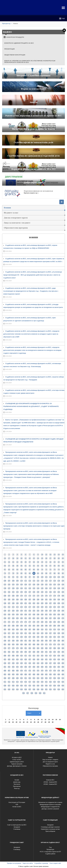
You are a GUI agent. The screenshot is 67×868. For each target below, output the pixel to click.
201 (26, 603)
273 (13, 622)
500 (21, 678)
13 (55, 555)
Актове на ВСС (17, 807)
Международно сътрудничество (50, 807)
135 (63, 584)
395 (21, 652)
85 (42, 573)
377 (9, 648)
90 (63, 573)
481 (5, 674)
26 (46, 558)
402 (50, 652)
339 (38, 637)
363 (13, 644)
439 (17, 663)
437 (9, 663)
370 (42, 644)
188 (34, 599)
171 (26, 596)
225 (63, 607)
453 (13, 667)
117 (50, 581)
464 (59, 667)
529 (17, 686)
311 (46, 629)
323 (34, 633)
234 (38, 611)
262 (30, 618)
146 (46, 588)
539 (59, 686)
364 (17, 644)
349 (17, 641)
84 (38, 573)
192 (50, 599)
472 (30, 671)
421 (5, 659)
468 (13, 671)
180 (63, 596)
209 (59, 603)
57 (50, 566)
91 (5, 577)
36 (26, 562)
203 (34, 603)
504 (38, 678)
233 (34, 611)
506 (46, 678)
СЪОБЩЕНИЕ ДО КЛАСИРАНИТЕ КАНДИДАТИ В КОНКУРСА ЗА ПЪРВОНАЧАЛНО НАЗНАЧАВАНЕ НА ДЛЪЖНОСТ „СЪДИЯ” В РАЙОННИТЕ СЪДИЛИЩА (31, 406)
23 (34, 558)
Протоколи (17, 784)
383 (34, 648)
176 (46, 596)
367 (30, 644)
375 (63, 644)
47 (9, 566)
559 (36, 693)
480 (63, 671)
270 (63, 618)
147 (50, 588)
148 (55, 588)
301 (5, 629)
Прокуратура (50, 849)
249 (38, 614)
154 (17, 592)
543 (13, 689)
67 (30, 570)
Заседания (17, 827)
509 (59, 678)
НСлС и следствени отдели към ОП (50, 852)
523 (55, 682)
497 (9, 678)
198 (13, 603)
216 (26, 607)
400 (42, 652)
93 (13, 577)
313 (55, 629)
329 (59, 633)
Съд (50, 847)
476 (46, 671)
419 (59, 656)
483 (13, 674)
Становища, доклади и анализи (50, 827)
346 (5, 641)
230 (21, 611)
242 (9, 614)
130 (42, 584)
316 (5, 633)
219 (38, 607)
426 (26, 659)
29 (59, 558)
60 (63, 566)
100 (42, 577)
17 (9, 558)
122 (9, 584)
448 (55, 663)
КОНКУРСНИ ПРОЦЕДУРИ (15, 37)
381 (26, 648)
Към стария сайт (55, 863)
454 (17, 667)
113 (34, 581)
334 (17, 637)
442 (30, 663)
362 (9, 644)
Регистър (17, 788)
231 (26, 611)
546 (26, 689)
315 (63, 629)
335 (21, 637)
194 (59, 599)
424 (17, 659)
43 (55, 562)
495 (63, 674)
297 (50, 626)
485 (21, 674)
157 (30, 592)
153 (13, 592)
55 (42, 566)
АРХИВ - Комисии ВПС (50, 782)
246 (26, 614)
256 (5, 618)
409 (17, 656)
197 (9, 603)
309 (38, 629)
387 (50, 648)
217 (30, 607)
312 (50, 629)
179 (59, 596)
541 (5, 689)
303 (13, 629)
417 (50, 656)
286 (5, 626)
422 (9, 659)
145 (42, 588)
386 (46, 648)
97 (30, 577)
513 (13, 682)
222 (50, 607)
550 (42, 689)
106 (5, 581)
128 (34, 584)
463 (55, 667)
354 (38, 641)
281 (46, 622)
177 (50, 596)
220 (42, 607)
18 (13, 558)
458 (34, 667)
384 (38, 648)
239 (59, 611)
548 (34, 689)
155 (21, 592)
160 (42, 592)
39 (38, 562)
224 (59, 607)
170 (21, 596)
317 (9, 633)
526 (5, 686)
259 (17, 618)
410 (21, 656)
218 (34, 607)
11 (46, 555)
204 (38, 603)
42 (50, 562)
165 (63, 592)
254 (59, 614)
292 (30, 626)
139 (17, 588)
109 (17, 581)
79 (17, 573)
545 (21, 689)
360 (63, 641)
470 (21, 671)
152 (9, 592)
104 (59, 577)
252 (50, 614)
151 (5, 592)
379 (17, 648)
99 (38, 577)
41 (46, 562)
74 (59, 570)
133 (55, 584)
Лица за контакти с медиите (34, 223)
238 (55, 611)
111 (26, 581)
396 (26, 652)
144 (38, 588)
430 (42, 659)
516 (26, 682)
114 (38, 581)
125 (21, 584)
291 (26, 626)
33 (13, 562)
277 (30, 622)
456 (26, 667)
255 (63, 614)
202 (30, 603)
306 (26, 629)
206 (46, 603)
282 (50, 622)
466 (5, 671)
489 (38, 674)
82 (30, 573)
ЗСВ (17, 805)
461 (46, 667)
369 (38, 644)
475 (42, 671)
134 (59, 584)
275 (21, 622)
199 (17, 603)
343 (55, 637)
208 (55, 603)
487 (30, 674)
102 (50, 577)
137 (9, 588)
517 (30, 682)
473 (34, 671)
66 (26, 570)
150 (63, 588)
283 (55, 622)
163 (55, 592)
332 (9, 637)
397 (30, 652)
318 (13, 633)
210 (63, 603)
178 (55, 596)
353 (34, 641)
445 (42, 663)
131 (46, 584)
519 (38, 682)
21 (26, 558)
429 (38, 659)
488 (34, 674)
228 (13, 611)
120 (63, 581)
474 (38, 671)
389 (59, 648)
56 (46, 566)
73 (55, 570)
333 (13, 637)
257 (9, 618)
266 (46, 618)
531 (26, 686)
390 (63, 648)
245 (21, 614)
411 (26, 656)
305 (21, 629)
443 (34, 663)
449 (59, 663)
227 (9, 611)
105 (63, 577)
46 (5, 566)
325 (42, 633)
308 (34, 629)
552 (50, 689)
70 (42, 570)
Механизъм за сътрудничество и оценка (50, 802)
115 (42, 581)
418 (55, 656)
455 (21, 667)
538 (55, 686)
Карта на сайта (28, 863)
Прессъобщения (50, 831)
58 (55, 566)
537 (50, 686)
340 (42, 637)
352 (30, 641)
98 (34, 577)
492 (50, 674)
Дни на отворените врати (34, 218)
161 (46, 592)
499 (17, 678)
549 (38, 689)
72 (50, 570)
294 (38, 626)
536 (46, 686)
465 (63, 667)
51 (26, 566)
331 (5, 637)
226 (5, 611)
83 (34, 573)
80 (21, 573)
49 (17, 566)
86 (46, 573)
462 (50, 667)
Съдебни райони (50, 854)
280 (42, 622)
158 (34, 592)
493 (55, 674)
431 (46, 659)
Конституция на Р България (17, 802)
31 (5, 562)
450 (63, 663)
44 (59, 562)
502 (30, 678)
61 (5, 570)
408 (13, 656)
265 (42, 618)
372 (50, 644)
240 (63, 611)
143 (34, 588)
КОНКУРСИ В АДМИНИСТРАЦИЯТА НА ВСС (19, 43)
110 (21, 581)
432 (50, 659)
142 (30, 588)
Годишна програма (17, 764)
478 (55, 671)
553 (55, 689)
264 (38, 618)
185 (21, 599)
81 (26, 573)
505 (42, 678)
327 (50, 633)
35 (21, 562)
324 (38, 633)
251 (46, 614)
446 (46, 663)
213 (13, 607)
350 (21, 641)
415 (42, 656)
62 (9, 570)
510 (63, 678)
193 (55, 599)
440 (21, 663)
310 (42, 629)
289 (17, 626)
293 (34, 626)
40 (42, 562)
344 (59, 637)
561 (44, 693)
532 (30, 686)
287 (9, 626)
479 (59, 671)
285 (63, 622)
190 (42, 599)
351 (26, 641)
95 (21, 577)
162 (50, 592)
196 (5, 603)
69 (38, 570)
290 (21, 626)
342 (50, 637)
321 (26, 633)
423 (13, 659)
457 (30, 667)
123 (13, 584)
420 (63, 656)
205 (42, 603)
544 (17, 689)
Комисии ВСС (50, 780)
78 (13, 573)
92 (9, 577)
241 (5, 614)
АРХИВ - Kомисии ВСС (50, 784)
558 (32, 693)
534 (38, 686)
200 (21, 603)
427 (30, 659)
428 (34, 659)
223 (55, 607)
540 (63, 686)
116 (46, 581)
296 (46, 626)
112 (30, 581)
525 (63, 682)
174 (38, 596)
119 (59, 581)
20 (21, 558)
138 (13, 588)
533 (34, 686)
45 (63, 562)
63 (13, 570)
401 (46, 652)
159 (38, 592)
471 (26, 671)
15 (63, 555)
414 (38, 656)
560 (40, 693)
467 (9, 671)
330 (63, 633)
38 (34, 562)
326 (46, 633)
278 (34, 622)
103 (55, 577)
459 (38, 667)
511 (5, 682)
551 (46, 689)
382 (30, 648)
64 (17, 570)
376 (5, 648)
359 (59, 641)
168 (13, 596)
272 (9, 622)
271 (5, 622)
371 (46, 644)
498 (13, 678)
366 (26, 644)
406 (5, 656)
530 (21, 686)
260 (21, 618)
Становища (17, 829)
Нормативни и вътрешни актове (50, 829)
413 (34, 656)
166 (5, 596)
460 (42, 667)
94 (17, 577)
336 (26, 637)
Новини (34, 208)
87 (50, 573)
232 (30, 611)
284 (59, 622)
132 (50, 584)
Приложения (17, 786)
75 (63, 570)
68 (34, 570)
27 (50, 558)
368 (34, 644)
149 (59, 588)
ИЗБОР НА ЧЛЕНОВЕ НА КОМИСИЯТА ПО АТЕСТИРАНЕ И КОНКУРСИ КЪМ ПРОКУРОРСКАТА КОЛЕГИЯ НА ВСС (30, 62)
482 (9, 674)
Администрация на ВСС (17, 762)
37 (30, 562)
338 (34, 637)
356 (46, 641)
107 (9, 581)
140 (21, 588)
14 (59, 555)
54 (38, 566)
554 (59, 689)
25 (42, 558)
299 (59, 626)
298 (55, 626)
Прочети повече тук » (31, 193)
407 (9, 656)
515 (21, 682)
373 (55, 644)
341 (46, 637)
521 (46, 682)
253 (55, 614)
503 (34, 678)
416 (46, 656)
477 (50, 671)
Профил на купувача (14, 863)
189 (38, 599)
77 (9, 573)
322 (30, 633)
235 (42, 611)
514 (17, 682)
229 (17, 611)
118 (55, 581)
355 (42, 641)
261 (26, 618)
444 (38, 663)
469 (17, 671)
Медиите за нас (34, 213)
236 (46, 611)
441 (26, 663)
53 (34, 566)
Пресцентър (6, 23)
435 (63, 659)
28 (55, 558)
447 (50, 663)
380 (21, 648)
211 (5, 607)
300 (63, 626)
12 (50, 555)
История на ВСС (17, 757)
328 (55, 633)
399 (38, 652)
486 (26, 674)
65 (21, 570)
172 (30, 596)
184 (17, 599)
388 (55, 648)
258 (13, 618)
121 (5, 584)
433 (55, 659)
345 (63, 637)
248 (34, 614)
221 (46, 607)
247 (30, 614)
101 (46, 577)
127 (30, 584)
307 (30, 629)
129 (38, 584)
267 (50, 618)
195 (63, 599)
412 (30, 656)
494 (59, 674)
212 (9, 607)
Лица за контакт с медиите (50, 760)
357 (50, 641)
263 (34, 618)
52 (30, 566)
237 (50, 611)
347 (9, 641)
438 (13, 663)
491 (46, 674)
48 (13, 566)
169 (17, 596)
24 (38, 558)
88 (55, 573)
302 (9, 629)
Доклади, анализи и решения (50, 809)
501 (26, 678)
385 (42, 648)
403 (55, 652)
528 (13, 686)
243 (13, 614)
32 (9, 562)
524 (59, 682)
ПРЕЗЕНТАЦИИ (9, 49)
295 (42, 626)
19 (17, 558)
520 (42, 682)
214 (17, 607)
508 (55, 678)
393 (13, 652)
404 (59, 652)
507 (50, 678)
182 (9, 599)
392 (9, 652)
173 (34, 596)
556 (24, 693)
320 (21, 633)
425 (21, 659)
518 (34, 682)
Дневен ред (17, 782)
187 (30, 599)
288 (13, 626)
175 (42, 596)
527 (9, 686)
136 (5, 588)
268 (55, 618)
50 (21, 566)
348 (13, 641)
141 (26, 588)
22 (30, 558)
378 (13, 648)
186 (26, 599)
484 (17, 674)
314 (59, 629)
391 (5, 652)
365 (21, 644)
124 (17, 584)
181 (5, 599)
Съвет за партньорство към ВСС (17, 825)
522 (50, 682)
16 (5, 558)
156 (26, 592)
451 (5, 667)
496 (5, 678)
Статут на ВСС (17, 760)
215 (21, 607)
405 (63, 652)
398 (34, 652)
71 (46, 570)
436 (5, 663)
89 (59, 573)
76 (5, 573)
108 (13, 581)
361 (5, 644)
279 (38, 622)
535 (42, 686)
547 (30, 689)
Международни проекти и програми (50, 805)
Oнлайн (17, 780)
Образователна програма (34, 229)
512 (9, 682)
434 (59, 659)
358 (55, 641)
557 (28, 693)
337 (30, 637)
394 (17, 652)
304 (17, 629)
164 (59, 592)
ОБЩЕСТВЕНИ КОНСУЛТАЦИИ (15, 55)
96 (26, 577)
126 (26, 584)
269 (59, 618)
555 (63, 689)
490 (42, 674)
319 (17, 633)
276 (26, 622)
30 (63, 558)
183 (13, 599)
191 (46, 599)
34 (17, 562)
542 (9, 689)
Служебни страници (41, 863)
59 (59, 566)
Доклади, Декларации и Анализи (17, 766)
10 (42, 555)
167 (9, 596)
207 (50, 603)
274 (17, 622)
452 (9, 667)
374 (59, 644)
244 (17, 614)
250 (42, 614)
